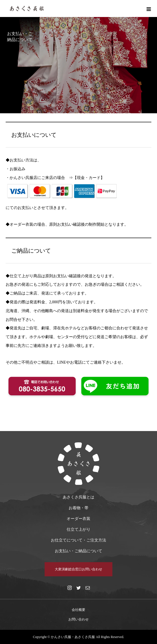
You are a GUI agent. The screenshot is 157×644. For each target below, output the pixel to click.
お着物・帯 (78, 508)
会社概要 (78, 610)
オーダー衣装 (78, 519)
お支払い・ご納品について (78, 551)
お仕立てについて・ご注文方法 (78, 540)
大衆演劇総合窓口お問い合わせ (78, 569)
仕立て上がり (78, 529)
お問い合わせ (78, 619)
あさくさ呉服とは (78, 497)
